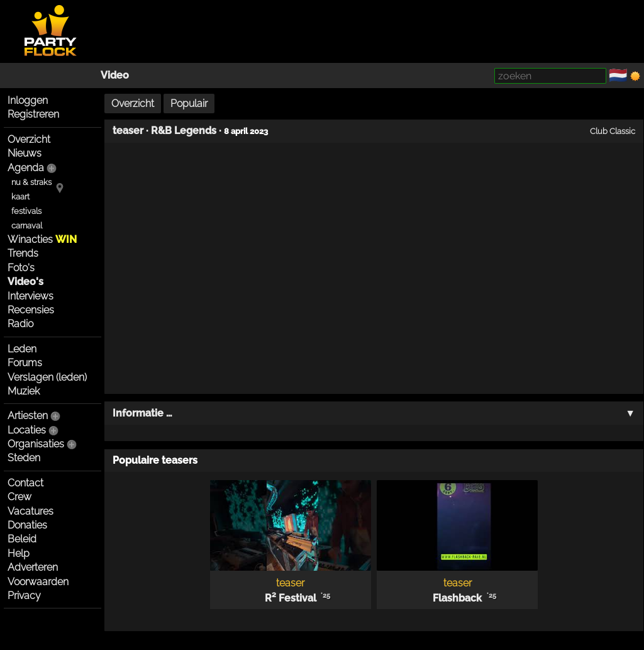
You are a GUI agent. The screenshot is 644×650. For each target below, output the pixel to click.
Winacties (42, 239)
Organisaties (36, 444)
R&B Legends (184, 131)
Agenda (26, 168)
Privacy (24, 596)
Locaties (27, 430)
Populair (189, 104)
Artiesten (28, 416)
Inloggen (28, 100)
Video (115, 75)
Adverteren (33, 567)
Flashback (457, 598)
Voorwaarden (38, 582)
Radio (20, 324)
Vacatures (31, 511)
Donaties (27, 525)
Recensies (31, 310)
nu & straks (31, 182)
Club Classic (613, 131)
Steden (24, 458)
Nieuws (25, 153)
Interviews (31, 296)
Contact (25, 483)
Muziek (24, 391)
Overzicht (29, 139)
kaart (20, 197)
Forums (25, 363)
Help (19, 553)
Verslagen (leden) (47, 377)
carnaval (27, 226)
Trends (23, 253)
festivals (26, 211)
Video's (25, 282)
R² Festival (291, 598)
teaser (128, 131)
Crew (19, 497)
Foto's (21, 268)
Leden (22, 349)
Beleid (22, 539)
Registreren (33, 114)
